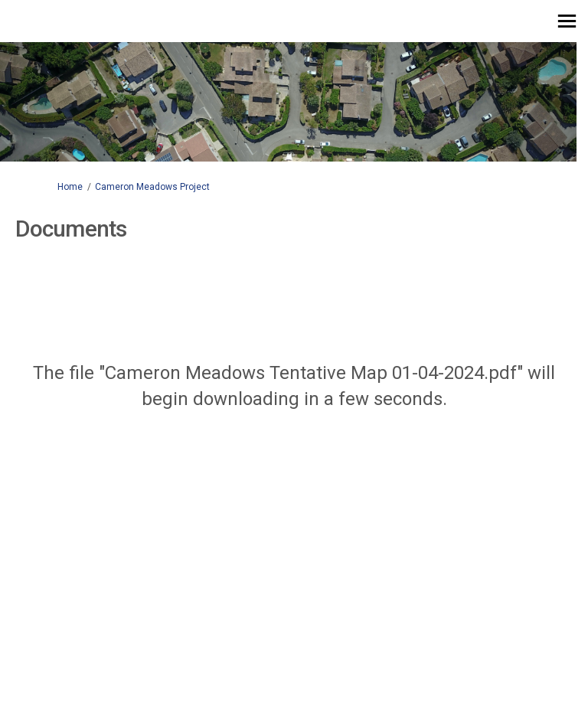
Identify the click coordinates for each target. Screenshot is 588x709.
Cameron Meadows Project (152, 187)
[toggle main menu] (567, 21)
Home (70, 187)
